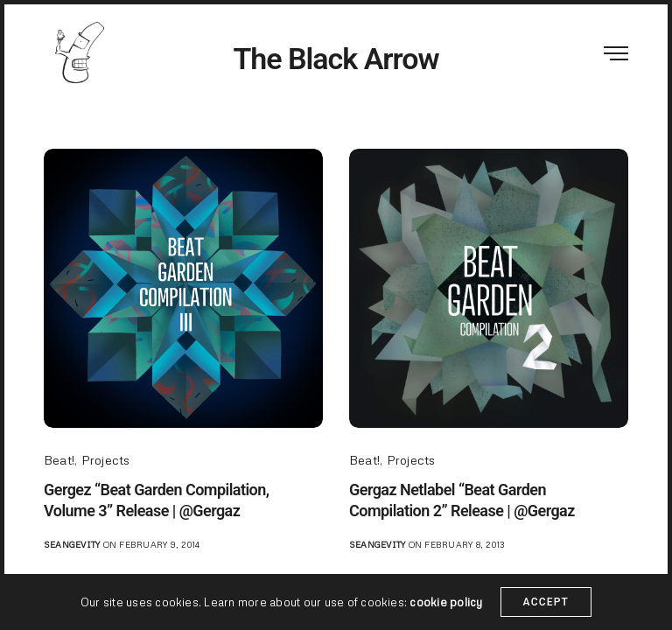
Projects (106, 460)
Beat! (59, 460)
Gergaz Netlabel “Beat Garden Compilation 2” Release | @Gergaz (462, 500)
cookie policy (446, 618)
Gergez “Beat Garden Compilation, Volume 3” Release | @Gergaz (156, 500)
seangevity (72, 544)
